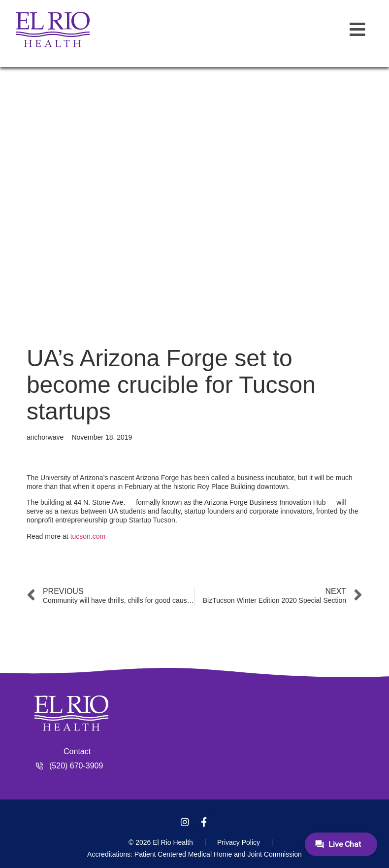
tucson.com (88, 536)
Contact (77, 751)
